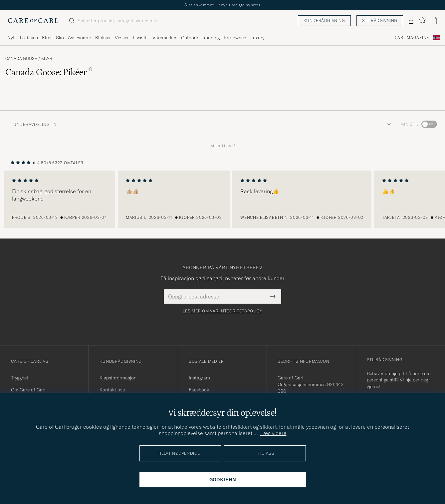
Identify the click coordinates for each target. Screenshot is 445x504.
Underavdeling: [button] (35, 124)
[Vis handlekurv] (434, 20)
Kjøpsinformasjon (118, 378)
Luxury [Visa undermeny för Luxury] (257, 38)
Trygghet (20, 378)
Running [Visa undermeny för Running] (211, 38)
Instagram (199, 378)
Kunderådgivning (324, 20)
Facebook (199, 390)
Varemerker (164, 38)
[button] (388, 124)
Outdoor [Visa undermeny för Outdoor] (190, 38)
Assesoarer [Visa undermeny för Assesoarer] (80, 38)
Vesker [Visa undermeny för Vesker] (122, 38)
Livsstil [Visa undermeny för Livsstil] (140, 38)
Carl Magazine (412, 38)
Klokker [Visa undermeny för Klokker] (103, 38)
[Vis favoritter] (423, 20)
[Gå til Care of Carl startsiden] (33, 21)
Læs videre (273, 433)
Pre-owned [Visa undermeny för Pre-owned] (235, 38)
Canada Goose (21, 59)
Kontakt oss (112, 390)
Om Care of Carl (28, 390)
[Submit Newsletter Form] (273, 296)
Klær (47, 59)
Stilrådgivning (380, 20)
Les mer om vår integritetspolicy (222, 311)
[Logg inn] (411, 21)
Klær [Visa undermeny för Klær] (47, 38)
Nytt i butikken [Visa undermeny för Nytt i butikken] (23, 38)
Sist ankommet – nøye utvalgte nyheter (222, 5)
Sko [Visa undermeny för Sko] (60, 38)
